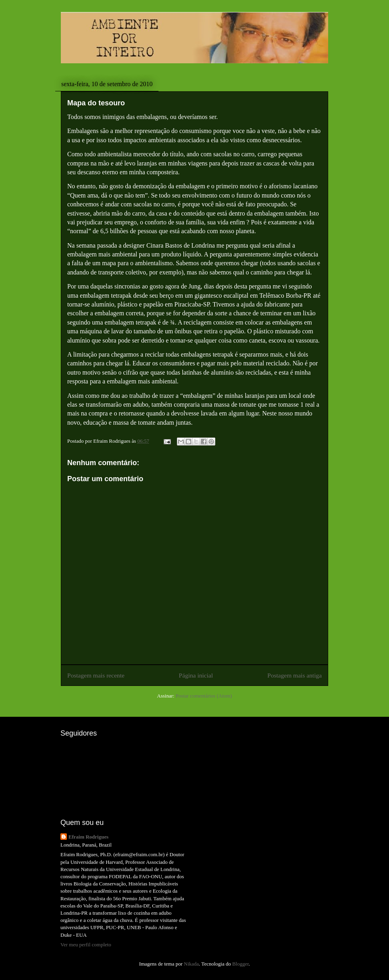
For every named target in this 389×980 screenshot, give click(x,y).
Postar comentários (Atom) (204, 696)
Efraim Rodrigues (88, 837)
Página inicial (196, 675)
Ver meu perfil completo (86, 945)
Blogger (240, 964)
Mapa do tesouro (96, 103)
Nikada (191, 964)
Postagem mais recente (96, 675)
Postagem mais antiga (295, 675)
